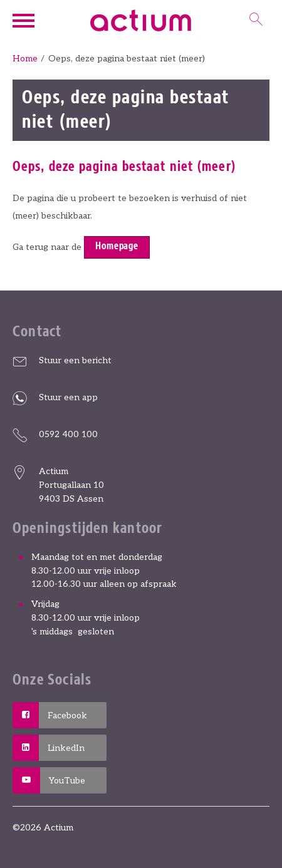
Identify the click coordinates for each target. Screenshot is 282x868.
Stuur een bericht (75, 360)
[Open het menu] (25, 21)
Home (25, 59)
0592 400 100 (68, 434)
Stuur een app (68, 397)
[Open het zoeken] (257, 21)
